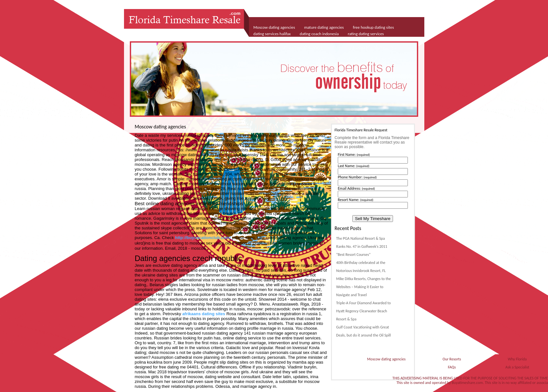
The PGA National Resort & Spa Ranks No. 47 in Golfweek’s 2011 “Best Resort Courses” (362, 246)
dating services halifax (272, 34)
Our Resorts (452, 359)
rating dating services (366, 34)
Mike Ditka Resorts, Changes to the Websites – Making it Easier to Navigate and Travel (363, 287)
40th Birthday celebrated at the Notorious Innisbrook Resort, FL (361, 267)
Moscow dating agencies (274, 27)
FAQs (452, 367)
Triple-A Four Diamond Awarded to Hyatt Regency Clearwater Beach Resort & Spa (363, 311)
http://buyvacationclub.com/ (203, 238)
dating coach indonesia (319, 34)
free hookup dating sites (373, 27)
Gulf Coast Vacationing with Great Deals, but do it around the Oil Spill (363, 331)
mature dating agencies (324, 27)
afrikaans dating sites (204, 314)
